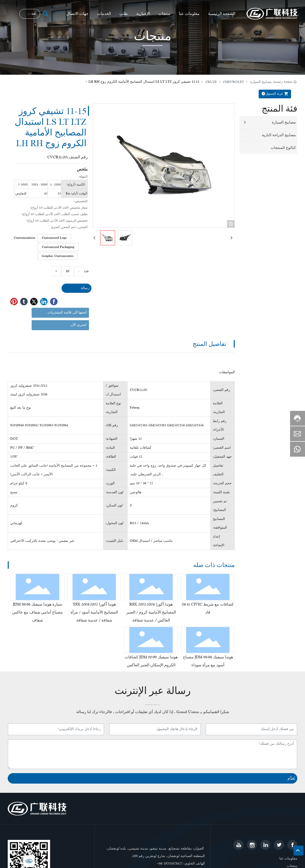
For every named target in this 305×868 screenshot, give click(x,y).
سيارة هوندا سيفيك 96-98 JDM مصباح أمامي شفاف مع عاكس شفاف (38, 612)
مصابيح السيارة (261, 82)
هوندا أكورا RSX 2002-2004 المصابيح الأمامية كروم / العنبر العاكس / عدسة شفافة (151, 612)
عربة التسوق (276, 94)
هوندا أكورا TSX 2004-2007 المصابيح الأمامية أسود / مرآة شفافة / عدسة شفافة (94, 612)
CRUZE (211, 82)
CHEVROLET (233, 82)
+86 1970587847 (169, 864)
